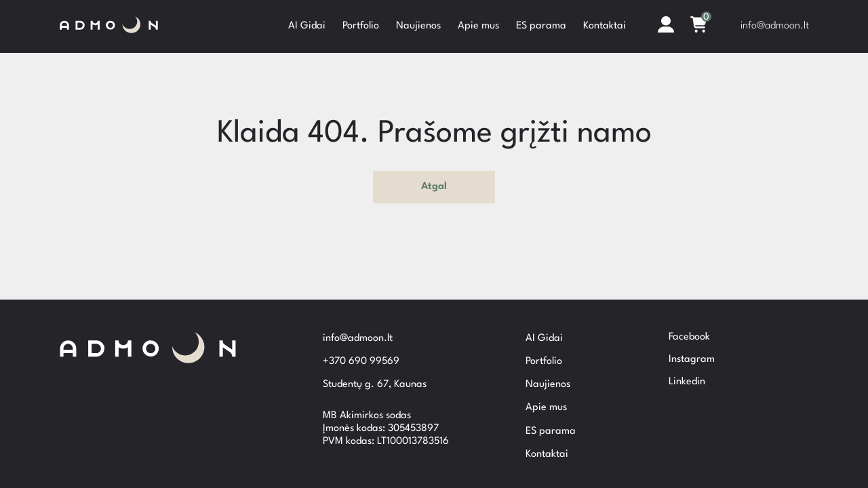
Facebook (689, 326)
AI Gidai (307, 25)
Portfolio (361, 25)
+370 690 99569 (361, 359)
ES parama (541, 25)
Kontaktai (605, 25)
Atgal (434, 185)
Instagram (692, 349)
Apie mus (478, 25)
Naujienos (418, 25)
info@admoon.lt (775, 25)
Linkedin (687, 371)
